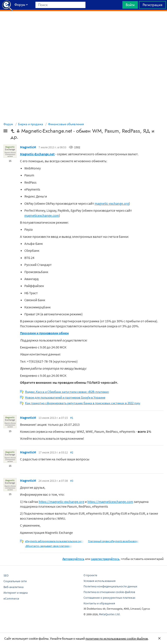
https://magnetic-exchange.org (61, 502)
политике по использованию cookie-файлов (117, 638)
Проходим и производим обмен (44, 333)
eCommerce (11, 598)
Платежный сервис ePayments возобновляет (114, 541)
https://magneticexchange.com (110, 502)
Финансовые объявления (66, 124)
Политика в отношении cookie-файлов (109, 592)
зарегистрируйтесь (105, 559)
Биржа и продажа (31, 124)
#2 (72, 452)
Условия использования (99, 581)
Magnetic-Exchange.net (37, 154)
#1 (72, 418)
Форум (8, 124)
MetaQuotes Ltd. (110, 614)
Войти (130, 5)
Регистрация (152, 5)
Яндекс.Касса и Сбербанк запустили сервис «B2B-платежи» (67, 392)
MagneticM (28, 147)
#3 (72, 481)
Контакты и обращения (99, 603)
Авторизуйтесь (73, 559)
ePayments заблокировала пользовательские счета (54, 541)
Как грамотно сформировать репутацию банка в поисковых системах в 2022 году (83, 403)
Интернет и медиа (16, 593)
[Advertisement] (83, 22)
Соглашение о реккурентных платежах (109, 598)
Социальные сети (15, 581)
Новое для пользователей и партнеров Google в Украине (65, 397)
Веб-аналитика (13, 587)
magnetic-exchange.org (112, 203)
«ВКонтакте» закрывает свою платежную (49, 546)
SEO (6, 575)
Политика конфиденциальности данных (110, 586)
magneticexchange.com (42, 215)
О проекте (90, 575)
